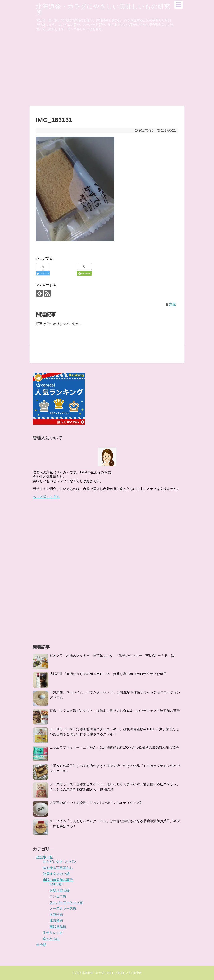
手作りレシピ (53, 933)
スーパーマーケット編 (66, 902)
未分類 (41, 945)
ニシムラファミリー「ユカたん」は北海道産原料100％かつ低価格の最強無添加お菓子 (114, 747)
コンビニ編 (58, 896)
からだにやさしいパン (60, 862)
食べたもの (51, 939)
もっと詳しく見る (46, 497)
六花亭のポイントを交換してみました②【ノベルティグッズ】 (96, 803)
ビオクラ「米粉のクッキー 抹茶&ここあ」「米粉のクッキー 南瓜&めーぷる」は (112, 656)
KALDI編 (56, 884)
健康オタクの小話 (56, 874)
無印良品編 (58, 927)
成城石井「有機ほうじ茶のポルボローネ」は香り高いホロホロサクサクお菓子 (108, 674)
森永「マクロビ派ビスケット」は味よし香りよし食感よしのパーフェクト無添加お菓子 (115, 711)
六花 (172, 304)
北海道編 (56, 921)
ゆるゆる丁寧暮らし (58, 868)
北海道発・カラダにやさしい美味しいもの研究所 (103, 10)
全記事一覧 (45, 857)
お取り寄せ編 (60, 890)
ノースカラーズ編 (63, 908)
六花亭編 (56, 914)
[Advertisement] (107, 73)
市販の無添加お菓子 (58, 880)
